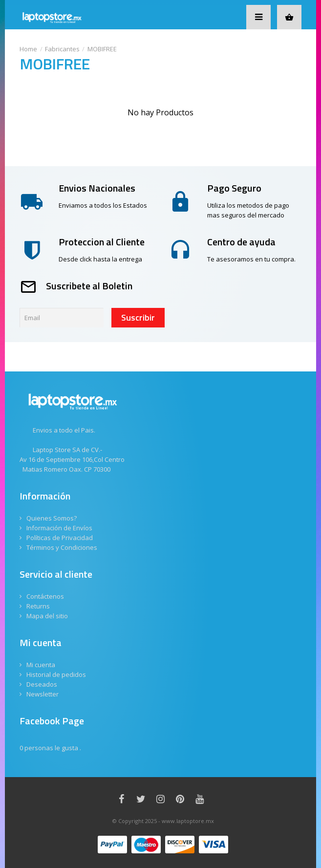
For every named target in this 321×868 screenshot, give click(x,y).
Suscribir (138, 317)
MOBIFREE (102, 49)
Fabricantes (62, 49)
